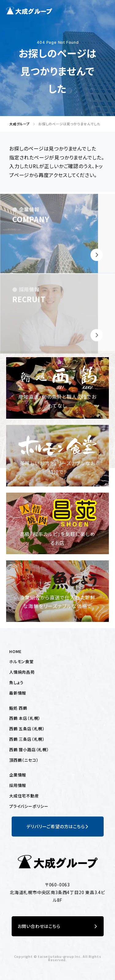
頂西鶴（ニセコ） (24, 760)
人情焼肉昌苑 (22, 672)
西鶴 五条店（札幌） (27, 729)
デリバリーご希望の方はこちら (57, 827)
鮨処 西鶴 (18, 708)
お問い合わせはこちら (58, 926)
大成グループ (18, 124)
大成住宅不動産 (24, 796)
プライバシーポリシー (29, 806)
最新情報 (18, 693)
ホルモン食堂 (21, 661)
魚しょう (16, 682)
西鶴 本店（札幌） (25, 718)
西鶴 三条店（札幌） (27, 739)
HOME (15, 651)
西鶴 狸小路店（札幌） (29, 750)
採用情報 (18, 785)
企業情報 (18, 775)
